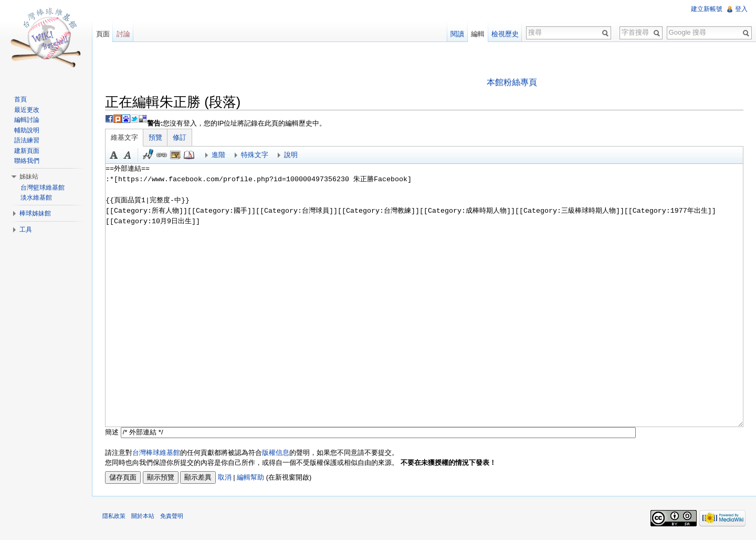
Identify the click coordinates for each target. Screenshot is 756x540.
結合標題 (176, 155)
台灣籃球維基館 (43, 188)
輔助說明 (27, 130)
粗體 (114, 155)
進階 (219, 155)
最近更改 (27, 110)
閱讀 (457, 34)
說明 (291, 155)
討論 (123, 34)
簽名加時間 (149, 155)
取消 (225, 477)
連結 (162, 155)
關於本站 (143, 516)
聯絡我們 (27, 161)
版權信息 (276, 453)
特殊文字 (255, 155)
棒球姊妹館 (35, 213)
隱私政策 (114, 516)
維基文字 (125, 137)
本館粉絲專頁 (512, 82)
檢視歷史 (505, 34)
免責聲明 (172, 516)
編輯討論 (27, 120)
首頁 (20, 99)
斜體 (128, 155)
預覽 (156, 137)
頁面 (103, 34)
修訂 (180, 137)
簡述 (112, 432)
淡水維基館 (36, 198)
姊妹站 (29, 176)
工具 (26, 230)
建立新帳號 (707, 9)
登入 (741, 9)
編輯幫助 (251, 477)
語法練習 (27, 140)
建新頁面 (27, 151)
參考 (190, 155)
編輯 (478, 34)
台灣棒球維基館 (157, 453)
